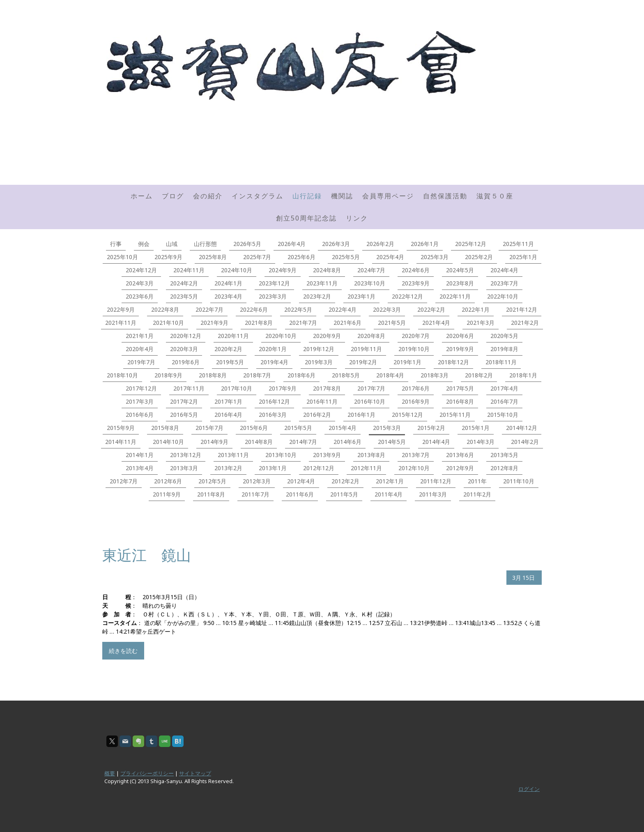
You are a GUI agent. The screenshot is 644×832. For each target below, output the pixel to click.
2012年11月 (366, 468)
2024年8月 (327, 270)
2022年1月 (476, 309)
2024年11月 (189, 270)
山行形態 (205, 244)
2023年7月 (504, 283)
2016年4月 (228, 415)
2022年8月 (165, 309)
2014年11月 (121, 442)
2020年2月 (228, 349)
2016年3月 (273, 415)
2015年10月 (503, 415)
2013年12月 (186, 455)
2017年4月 (504, 388)
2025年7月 (257, 257)
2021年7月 (303, 323)
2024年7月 (371, 270)
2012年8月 (504, 468)
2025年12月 (471, 244)
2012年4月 (301, 481)
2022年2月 (431, 309)
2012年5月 (212, 481)
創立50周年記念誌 (306, 218)
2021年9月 (214, 323)
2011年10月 (519, 481)
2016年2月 (317, 415)
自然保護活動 (445, 196)
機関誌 (342, 196)
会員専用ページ (388, 196)
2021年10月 (168, 323)
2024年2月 (184, 283)
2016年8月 (460, 401)
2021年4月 (436, 323)
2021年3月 (481, 323)
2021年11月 (121, 323)
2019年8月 (504, 349)
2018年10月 (122, 375)
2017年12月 (141, 388)
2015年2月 (431, 428)
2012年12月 (319, 468)
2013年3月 (184, 468)
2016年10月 (370, 401)
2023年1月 (361, 296)
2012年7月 (124, 481)
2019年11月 (366, 349)
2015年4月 (343, 428)
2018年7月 (257, 375)
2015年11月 (455, 415)
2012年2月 (345, 481)
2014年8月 (259, 442)
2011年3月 (433, 494)
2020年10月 (281, 336)
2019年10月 (414, 349)
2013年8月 (371, 455)
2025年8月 (213, 257)
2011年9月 (167, 494)
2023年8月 (460, 283)
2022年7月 (209, 309)
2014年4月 (436, 442)
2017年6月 (416, 388)
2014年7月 (303, 442)
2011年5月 (344, 494)
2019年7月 (141, 362)
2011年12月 (436, 481)
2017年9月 (283, 388)
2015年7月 (209, 428)
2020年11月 (233, 336)
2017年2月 (184, 401)
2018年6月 (301, 375)
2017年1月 (228, 401)
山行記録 (307, 196)
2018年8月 (213, 375)
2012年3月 (257, 481)
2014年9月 (214, 442)
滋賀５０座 (495, 196)
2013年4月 (140, 468)
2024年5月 (460, 270)
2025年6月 (301, 257)
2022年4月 (343, 309)
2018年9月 (168, 375)
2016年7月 (504, 401)
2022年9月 (121, 309)
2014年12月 (522, 428)
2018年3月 (435, 375)
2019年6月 (186, 362)
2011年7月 (255, 494)
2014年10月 (168, 442)
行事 (116, 244)
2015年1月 (476, 428)
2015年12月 (407, 415)
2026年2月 (380, 244)
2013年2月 (228, 468)
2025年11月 (518, 244)
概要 (110, 773)
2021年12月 (522, 309)
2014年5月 (392, 442)
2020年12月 (186, 336)
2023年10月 (370, 283)
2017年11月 (189, 388)
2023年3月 (273, 296)
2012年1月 (390, 481)
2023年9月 (416, 283)
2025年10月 (122, 257)
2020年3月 (184, 349)
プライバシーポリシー (147, 773)
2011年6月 (300, 494)
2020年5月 (504, 336)
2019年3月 (319, 362)
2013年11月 (233, 455)
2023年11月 (322, 283)
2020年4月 (140, 349)
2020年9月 (327, 336)
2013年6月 (460, 455)
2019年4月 (274, 362)
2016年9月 (416, 401)
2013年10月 (281, 455)
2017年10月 (237, 388)
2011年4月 (389, 494)
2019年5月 (230, 362)
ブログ (173, 196)
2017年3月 (140, 401)
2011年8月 (211, 494)
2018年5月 (346, 375)
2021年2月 (525, 323)
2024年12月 (141, 270)
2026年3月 (336, 244)
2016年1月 (361, 415)
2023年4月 (228, 296)
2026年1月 (425, 244)
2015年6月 (254, 428)
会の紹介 (208, 196)
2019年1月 (407, 362)
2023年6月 (140, 296)
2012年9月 (460, 468)
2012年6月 (168, 481)
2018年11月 (501, 362)
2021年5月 (392, 323)
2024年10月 (237, 270)
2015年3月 (387, 428)
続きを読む (123, 651)
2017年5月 (460, 388)
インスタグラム (258, 196)
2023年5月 (184, 296)
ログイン (529, 789)
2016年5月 (184, 415)
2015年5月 (298, 428)
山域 (172, 244)
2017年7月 (371, 388)
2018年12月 (453, 362)
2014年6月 (347, 442)
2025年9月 (168, 257)
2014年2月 (525, 442)
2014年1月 (140, 455)
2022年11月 (455, 296)
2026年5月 (247, 244)
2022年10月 (503, 296)
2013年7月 (416, 455)
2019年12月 (319, 349)
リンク (357, 218)
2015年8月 (165, 428)
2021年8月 (259, 323)
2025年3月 (435, 257)
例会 (144, 244)
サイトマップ (195, 773)
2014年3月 (481, 442)
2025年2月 (479, 257)
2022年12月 (407, 296)
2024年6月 (416, 270)
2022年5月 (298, 309)
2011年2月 (477, 494)
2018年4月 (390, 375)
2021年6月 (347, 323)
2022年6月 (254, 309)
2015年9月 (121, 428)
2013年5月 (504, 455)
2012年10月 (414, 468)
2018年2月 (479, 375)
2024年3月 (140, 283)
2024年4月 (504, 270)
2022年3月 (387, 309)
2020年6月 (460, 336)
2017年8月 (327, 388)
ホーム (142, 196)
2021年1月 (140, 336)
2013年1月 (273, 468)
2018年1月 (523, 375)
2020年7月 (416, 336)
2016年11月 (322, 401)
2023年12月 (274, 283)
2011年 (477, 481)
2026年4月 (292, 244)
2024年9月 (283, 270)
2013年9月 (327, 455)
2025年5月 (346, 257)
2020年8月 (371, 336)
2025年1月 (523, 257)
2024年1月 (228, 283)
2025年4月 (390, 257)
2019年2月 (363, 362)
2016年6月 (140, 415)
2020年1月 (273, 349)
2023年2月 (317, 296)
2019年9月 (460, 349)
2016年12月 (274, 401)
